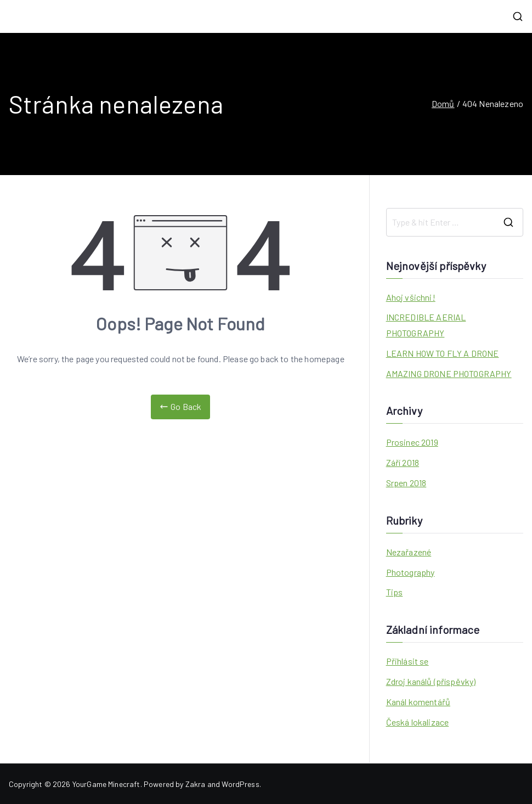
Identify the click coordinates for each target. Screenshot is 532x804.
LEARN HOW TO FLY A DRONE (443, 353)
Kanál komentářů (418, 702)
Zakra (196, 784)
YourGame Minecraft (106, 784)
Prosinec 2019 (412, 442)
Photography (411, 572)
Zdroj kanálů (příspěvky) (431, 681)
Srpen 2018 (406, 483)
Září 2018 (403, 462)
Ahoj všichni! (411, 297)
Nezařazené (409, 552)
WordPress (240, 784)
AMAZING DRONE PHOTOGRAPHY (449, 373)
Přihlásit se (408, 661)
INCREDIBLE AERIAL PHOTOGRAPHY (426, 325)
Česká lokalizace (418, 722)
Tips (395, 592)
